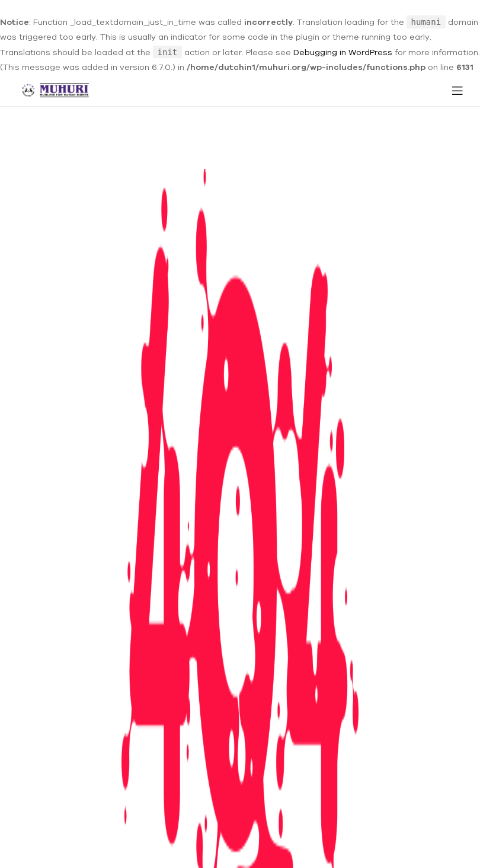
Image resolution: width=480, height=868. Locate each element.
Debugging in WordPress (343, 52)
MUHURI (238, 847)
